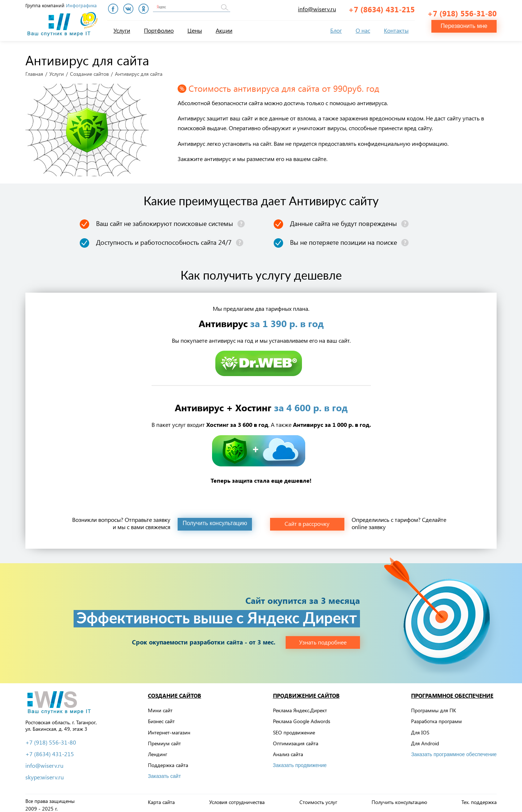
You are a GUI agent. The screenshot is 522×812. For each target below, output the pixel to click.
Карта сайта (161, 799)
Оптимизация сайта (296, 740)
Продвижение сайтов (306, 692)
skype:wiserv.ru (45, 774)
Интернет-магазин (169, 729)
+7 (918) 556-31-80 (462, 9)
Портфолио (159, 30)
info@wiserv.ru (317, 9)
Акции (224, 30)
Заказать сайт (164, 773)
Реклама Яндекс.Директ (300, 707)
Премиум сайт (164, 740)
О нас (363, 30)
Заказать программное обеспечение (454, 751)
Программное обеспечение (452, 692)
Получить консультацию (399, 799)
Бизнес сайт (161, 718)
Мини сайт (160, 707)
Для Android (425, 740)
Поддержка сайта (168, 762)
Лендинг (158, 751)
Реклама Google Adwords (302, 718)
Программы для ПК (434, 707)
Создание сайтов (89, 71)
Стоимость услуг (318, 799)
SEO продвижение (294, 729)
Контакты (396, 30)
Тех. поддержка (479, 799)
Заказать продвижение (300, 762)
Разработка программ (436, 718)
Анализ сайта (288, 751)
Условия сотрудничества (237, 799)
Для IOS (420, 729)
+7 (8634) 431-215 (382, 9)
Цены (195, 30)
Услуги (122, 30)
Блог (336, 30)
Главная (34, 71)
